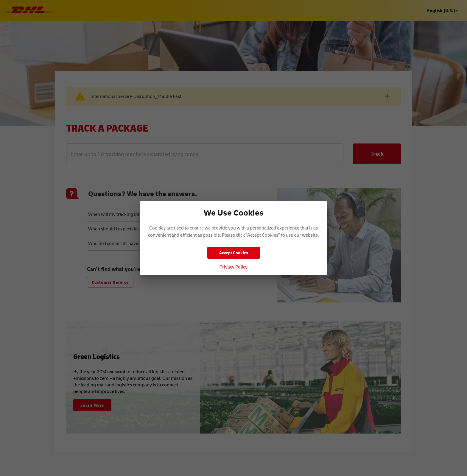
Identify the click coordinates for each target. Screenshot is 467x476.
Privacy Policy (233, 267)
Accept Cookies (234, 253)
